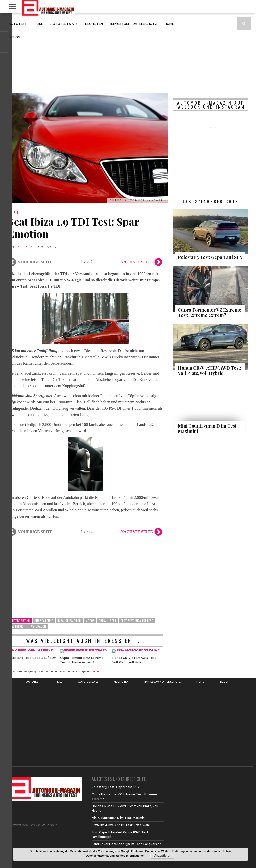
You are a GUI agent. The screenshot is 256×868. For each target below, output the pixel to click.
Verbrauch (39, 626)
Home (169, 24)
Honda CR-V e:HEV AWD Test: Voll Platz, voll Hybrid (135, 687)
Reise (39, 24)
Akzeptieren (163, 856)
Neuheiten (94, 24)
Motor (90, 620)
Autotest (18, 24)
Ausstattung (44, 620)
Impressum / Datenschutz (134, 24)
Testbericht (19, 626)
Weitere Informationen (130, 856)
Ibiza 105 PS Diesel (70, 620)
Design (14, 37)
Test (113, 620)
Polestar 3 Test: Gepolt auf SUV (32, 684)
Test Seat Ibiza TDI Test (137, 620)
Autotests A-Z (64, 24)
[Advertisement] (128, 53)
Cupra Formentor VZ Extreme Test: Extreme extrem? (82, 687)
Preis (102, 620)
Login (95, 698)
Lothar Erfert (24, 247)
